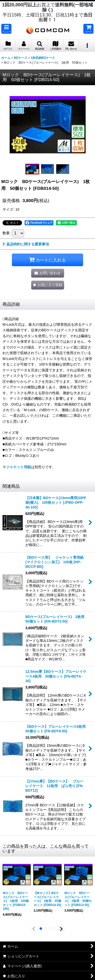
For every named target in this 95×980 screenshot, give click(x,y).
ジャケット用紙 (18, 467)
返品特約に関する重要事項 (26, 244)
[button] (6, 29)
